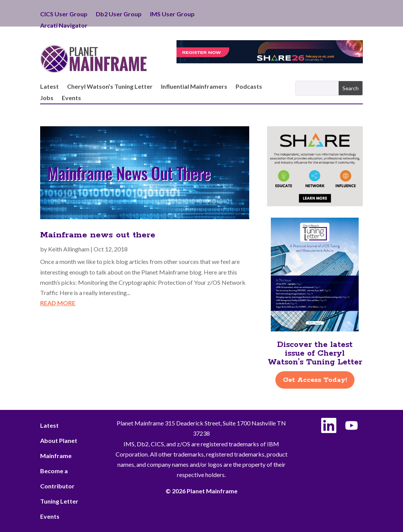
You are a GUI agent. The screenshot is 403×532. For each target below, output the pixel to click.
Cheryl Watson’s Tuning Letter (110, 87)
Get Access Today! (315, 380)
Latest (49, 87)
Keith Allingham (69, 249)
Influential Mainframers (194, 87)
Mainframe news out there (98, 235)
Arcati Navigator (64, 26)
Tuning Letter (59, 501)
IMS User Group (172, 14)
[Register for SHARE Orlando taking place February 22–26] (270, 61)
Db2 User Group (119, 14)
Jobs (47, 98)
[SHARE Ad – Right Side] (315, 204)
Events (71, 98)
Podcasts (249, 87)
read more (58, 303)
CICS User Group (64, 14)
